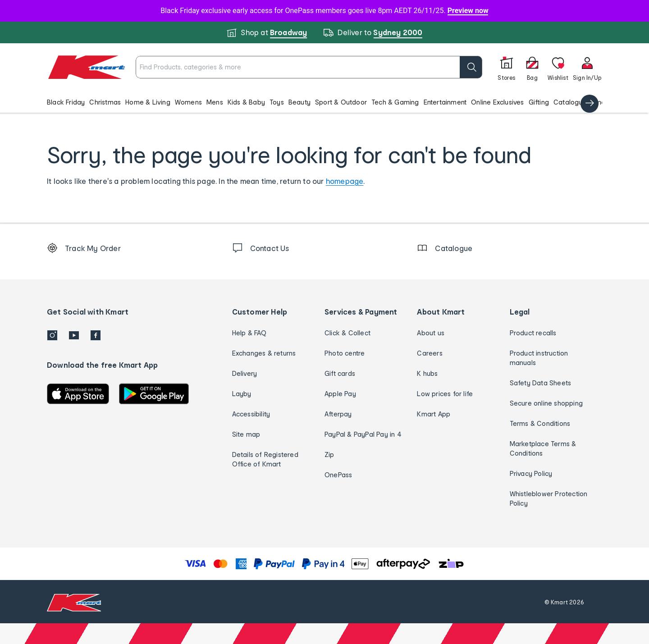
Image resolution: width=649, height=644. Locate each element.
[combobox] (309, 67)
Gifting (539, 102)
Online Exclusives (497, 102)
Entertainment (445, 102)
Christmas (105, 102)
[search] (471, 67)
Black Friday (66, 102)
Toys (277, 102)
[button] (324, 102)
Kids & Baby (246, 102)
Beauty (299, 102)
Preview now (468, 11)
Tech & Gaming (395, 102)
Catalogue (570, 102)
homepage (345, 181)
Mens (215, 102)
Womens (188, 102)
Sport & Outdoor (341, 102)
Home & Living (148, 102)
